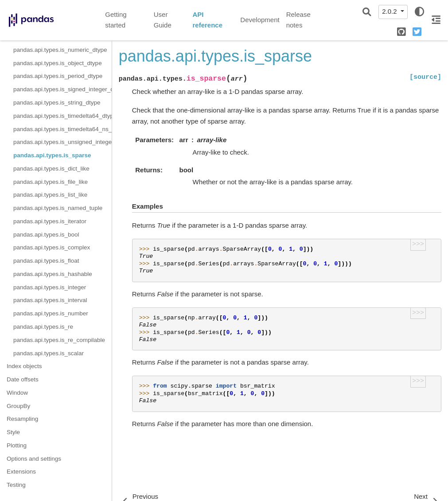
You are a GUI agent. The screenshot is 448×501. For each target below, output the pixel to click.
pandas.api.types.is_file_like (51, 182)
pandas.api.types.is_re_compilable (59, 340)
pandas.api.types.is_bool (46, 235)
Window (17, 393)
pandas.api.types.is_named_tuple (58, 208)
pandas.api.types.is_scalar (49, 353)
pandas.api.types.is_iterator (50, 221)
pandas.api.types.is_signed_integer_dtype (62, 89)
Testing (16, 485)
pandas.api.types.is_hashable (53, 274)
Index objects (24, 366)
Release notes (298, 20)
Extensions (21, 472)
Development (260, 20)
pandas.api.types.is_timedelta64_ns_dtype (62, 129)
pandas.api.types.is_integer (50, 287)
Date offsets (23, 379)
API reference (207, 20)
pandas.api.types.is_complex (52, 247)
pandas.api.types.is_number (51, 313)
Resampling (22, 419)
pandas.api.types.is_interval (50, 300)
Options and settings (34, 459)
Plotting (17, 445)
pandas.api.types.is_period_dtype (58, 76)
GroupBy (18, 406)
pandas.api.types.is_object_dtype (58, 63)
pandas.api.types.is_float (46, 261)
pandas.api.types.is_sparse (52, 155)
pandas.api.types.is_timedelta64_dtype (62, 116)
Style (13, 432)
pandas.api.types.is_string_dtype (57, 103)
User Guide (163, 20)
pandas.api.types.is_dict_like (51, 169)
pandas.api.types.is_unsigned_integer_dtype (62, 142)
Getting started (116, 20)
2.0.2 (390, 11)
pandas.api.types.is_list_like (50, 195)
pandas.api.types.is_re (43, 327)
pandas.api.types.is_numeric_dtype (60, 50)
